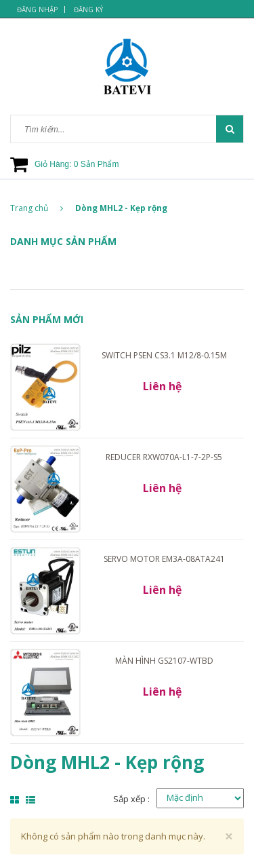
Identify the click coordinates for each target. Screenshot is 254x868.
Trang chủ (37, 208)
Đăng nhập (37, 10)
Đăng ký (88, 10)
